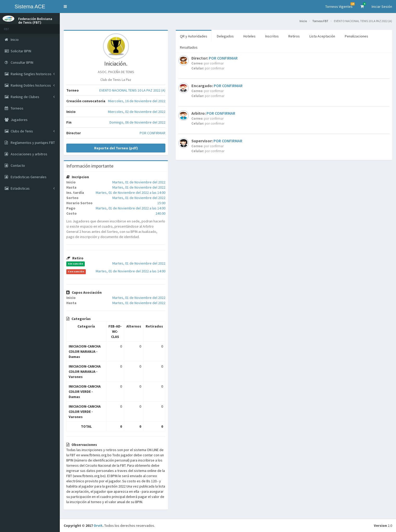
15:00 (161, 203)
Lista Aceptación (322, 36)
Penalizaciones (356, 36)
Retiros (294, 36)
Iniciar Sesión (382, 7)
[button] (65, 7)
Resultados (189, 47)
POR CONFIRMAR (152, 133)
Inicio (303, 21)
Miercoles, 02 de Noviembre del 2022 (137, 112)
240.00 (160, 213)
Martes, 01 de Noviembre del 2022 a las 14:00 (131, 193)
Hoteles (249, 36)
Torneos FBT (320, 21)
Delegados (225, 36)
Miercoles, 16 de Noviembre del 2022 (137, 101)
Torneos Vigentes (340, 6)
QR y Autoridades (194, 36)
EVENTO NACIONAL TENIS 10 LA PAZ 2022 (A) (132, 90)
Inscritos (272, 36)
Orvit (98, 525)
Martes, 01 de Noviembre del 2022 (139, 182)
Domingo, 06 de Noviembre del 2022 (137, 122)
